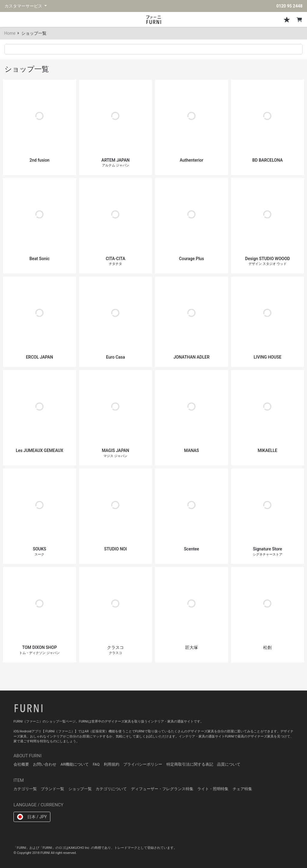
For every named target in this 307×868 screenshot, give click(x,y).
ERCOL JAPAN (39, 357)
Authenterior (192, 160)
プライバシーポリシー (143, 764)
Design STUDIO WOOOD (268, 261)
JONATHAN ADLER (192, 357)
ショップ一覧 (80, 789)
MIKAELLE (268, 450)
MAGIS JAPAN (116, 453)
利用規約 (112, 764)
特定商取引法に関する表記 (190, 764)
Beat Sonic (39, 259)
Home (10, 33)
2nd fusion (40, 160)
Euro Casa (116, 357)
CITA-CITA (116, 261)
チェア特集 (242, 789)
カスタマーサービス (24, 6)
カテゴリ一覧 (25, 789)
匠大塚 (192, 647)
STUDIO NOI (115, 549)
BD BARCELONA (267, 160)
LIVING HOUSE (268, 357)
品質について (229, 764)
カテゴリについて (111, 789)
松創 (267, 647)
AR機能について (75, 764)
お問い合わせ (45, 764)
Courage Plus (192, 259)
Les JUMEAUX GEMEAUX (40, 450)
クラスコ (115, 650)
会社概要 (21, 764)
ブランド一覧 (52, 789)
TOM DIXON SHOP (39, 650)
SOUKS (39, 551)
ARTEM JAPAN (115, 163)
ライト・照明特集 (213, 789)
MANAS (191, 450)
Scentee (191, 549)
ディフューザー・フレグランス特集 (162, 789)
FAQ (96, 764)
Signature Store (268, 551)
